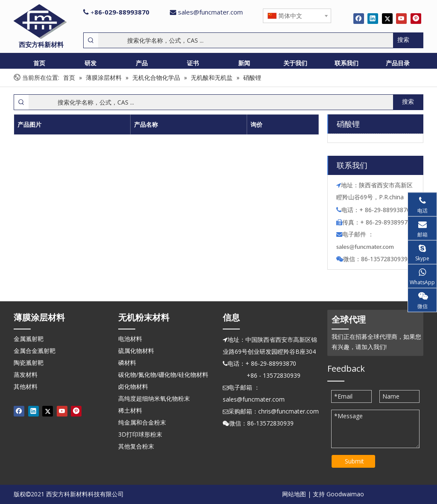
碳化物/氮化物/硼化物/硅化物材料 (163, 374)
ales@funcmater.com (366, 247)
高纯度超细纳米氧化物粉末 (154, 398)
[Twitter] (387, 18)
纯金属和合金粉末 (142, 422)
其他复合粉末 (136, 446)
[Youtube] (401, 18)
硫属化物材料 (136, 351)
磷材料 (127, 363)
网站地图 (294, 494)
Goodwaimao (345, 494)
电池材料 (130, 339)
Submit (354, 461)
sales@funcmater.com (210, 12)
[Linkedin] (373, 18)
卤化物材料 (133, 386)
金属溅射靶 (29, 339)
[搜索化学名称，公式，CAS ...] (246, 40)
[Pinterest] (416, 18)
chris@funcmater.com (288, 411)
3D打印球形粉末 (140, 434)
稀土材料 (130, 410)
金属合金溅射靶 (35, 351)
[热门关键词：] (408, 40)
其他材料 (26, 386)
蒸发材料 (26, 374)
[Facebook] (359, 18)
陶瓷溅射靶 (29, 363)
